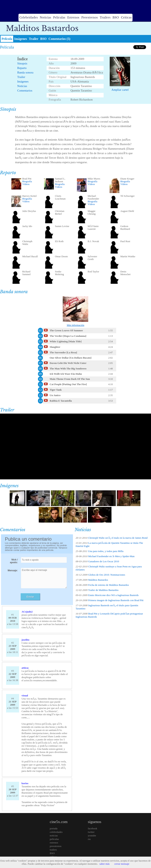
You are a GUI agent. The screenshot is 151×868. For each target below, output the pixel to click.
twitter (91, 832)
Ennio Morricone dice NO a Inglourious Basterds (113, 595)
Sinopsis (22, 63)
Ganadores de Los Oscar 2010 (104, 561)
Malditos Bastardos (98, 580)
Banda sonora (25, 72)
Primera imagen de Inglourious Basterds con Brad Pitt (116, 600)
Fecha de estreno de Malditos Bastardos (108, 585)
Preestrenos (89, 17)
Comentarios (25, 91)
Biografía (27, 181)
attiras (25, 668)
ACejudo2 (27, 612)
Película (7, 39)
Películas (59, 17)
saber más (105, 864)
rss (89, 839)
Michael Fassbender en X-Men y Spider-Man (111, 556)
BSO (116, 17)
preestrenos (56, 846)
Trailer (34, 39)
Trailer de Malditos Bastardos (103, 590)
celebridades (56, 832)
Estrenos (73, 17)
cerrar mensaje (122, 864)
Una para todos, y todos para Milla (106, 551)
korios (25, 783)
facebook (93, 828)
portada (54, 828)
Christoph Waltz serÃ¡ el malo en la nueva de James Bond (118, 538)
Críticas (126, 17)
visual (25, 695)
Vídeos (26, 184)
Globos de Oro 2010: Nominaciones (107, 575)
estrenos (54, 843)
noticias (54, 835)
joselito (26, 640)
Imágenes (21, 39)
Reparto (22, 68)
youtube (92, 835)
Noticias (45, 17)
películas (54, 839)
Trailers (105, 17)
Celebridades (29, 17)
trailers (53, 850)
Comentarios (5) (59, 39)
